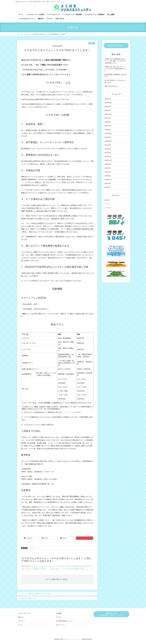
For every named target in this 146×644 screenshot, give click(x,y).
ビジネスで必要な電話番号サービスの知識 (36, 594)
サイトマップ (60, 625)
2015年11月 (108, 180)
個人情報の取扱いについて (64, 621)
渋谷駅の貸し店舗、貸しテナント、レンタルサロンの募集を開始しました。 (115, 69)
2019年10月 (108, 133)
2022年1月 (108, 110)
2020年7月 (108, 126)
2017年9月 (108, 145)
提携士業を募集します (29, 598)
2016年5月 (108, 172)
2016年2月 (108, 176)
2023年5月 (108, 107)
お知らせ (92, 43)
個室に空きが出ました (111, 86)
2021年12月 (108, 114)
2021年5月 (108, 118)
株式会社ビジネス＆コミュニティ (72, 639)
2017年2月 (108, 157)
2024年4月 (108, 99)
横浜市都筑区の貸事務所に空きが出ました (115, 75)
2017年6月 (108, 149)
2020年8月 (108, 122)
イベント (107, 204)
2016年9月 (108, 164)
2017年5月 (108, 153)
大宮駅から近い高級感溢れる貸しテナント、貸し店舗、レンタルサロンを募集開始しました (115, 61)
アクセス (59, 617)
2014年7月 (108, 187)
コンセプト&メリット (24, 613)
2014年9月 (108, 183)
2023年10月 (108, 103)
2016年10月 (108, 160)
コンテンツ (108, 208)
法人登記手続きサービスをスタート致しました (115, 81)
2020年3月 (108, 130)
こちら (85, 95)
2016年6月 (108, 168)
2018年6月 (108, 137)
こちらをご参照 (69, 412)
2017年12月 (108, 141)
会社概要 (59, 613)
